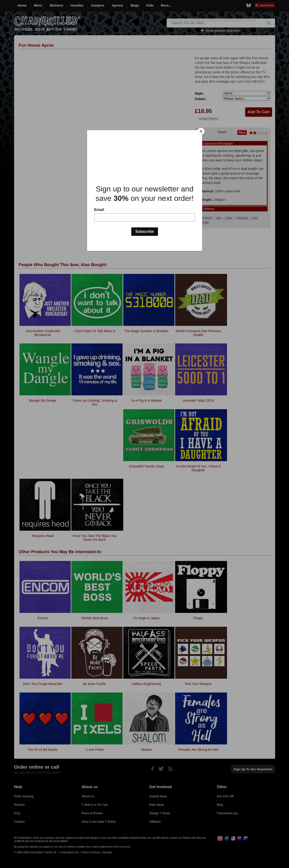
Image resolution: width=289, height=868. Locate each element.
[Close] (201, 131)
